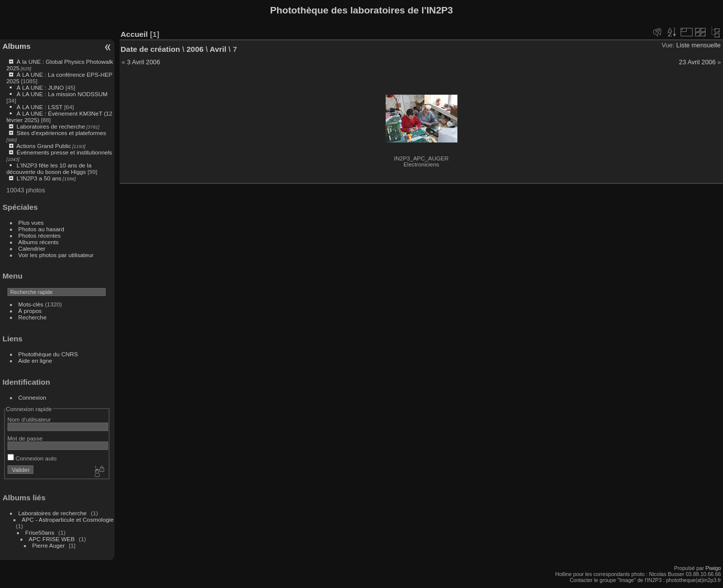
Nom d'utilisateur (29, 419)
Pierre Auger (49, 545)
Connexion (32, 397)
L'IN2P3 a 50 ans (39, 178)
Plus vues (31, 222)
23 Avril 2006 (698, 62)
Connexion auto (32, 458)
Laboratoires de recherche (51, 126)
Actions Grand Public (44, 146)
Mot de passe (25, 438)
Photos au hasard (41, 229)
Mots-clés (31, 304)
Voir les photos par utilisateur (56, 255)
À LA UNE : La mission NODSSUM (62, 94)
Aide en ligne (35, 361)
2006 (195, 49)
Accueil (134, 34)
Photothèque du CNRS (48, 354)
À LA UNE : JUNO (41, 87)
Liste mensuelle (698, 45)
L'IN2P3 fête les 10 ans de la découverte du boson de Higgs (49, 168)
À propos (30, 311)
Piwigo (713, 568)
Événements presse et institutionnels (64, 152)
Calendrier (32, 248)
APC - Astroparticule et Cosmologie (68, 519)
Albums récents (39, 242)
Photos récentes (40, 235)
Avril (218, 49)
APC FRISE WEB (52, 539)
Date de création (150, 49)
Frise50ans (40, 532)
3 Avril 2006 (144, 62)
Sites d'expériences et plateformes (61, 133)
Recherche (33, 317)
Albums (16, 46)
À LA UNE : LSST (39, 107)
